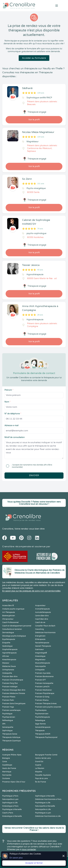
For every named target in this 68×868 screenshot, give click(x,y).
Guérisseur (39, 649)
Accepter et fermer (34, 863)
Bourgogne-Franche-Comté (46, 755)
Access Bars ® (8, 606)
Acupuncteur (40, 606)
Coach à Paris (8, 813)
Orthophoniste (8, 670)
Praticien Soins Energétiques (14, 704)
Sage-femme (40, 724)
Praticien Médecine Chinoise (14, 693)
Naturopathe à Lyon (10, 799)
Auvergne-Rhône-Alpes (12, 755)
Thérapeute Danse (10, 734)
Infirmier (6, 656)
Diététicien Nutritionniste (45, 633)
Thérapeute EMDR (43, 734)
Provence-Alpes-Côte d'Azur (14, 782)
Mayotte (39, 772)
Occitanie (6, 778)
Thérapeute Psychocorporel (46, 737)
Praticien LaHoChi (42, 687)
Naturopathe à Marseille (45, 806)
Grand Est (39, 762)
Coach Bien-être (42, 619)
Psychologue (7, 714)
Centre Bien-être (42, 616)
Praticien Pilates (9, 697)
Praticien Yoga (8, 707)
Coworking (39, 629)
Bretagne (6, 758)
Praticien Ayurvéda (43, 673)
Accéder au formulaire (34, 58)
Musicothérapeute (43, 663)
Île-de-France (41, 782)
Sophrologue (7, 731)
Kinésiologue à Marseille (12, 816)
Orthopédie (40, 670)
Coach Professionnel (10, 622)
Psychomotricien (42, 714)
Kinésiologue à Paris (10, 806)
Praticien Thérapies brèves (46, 704)
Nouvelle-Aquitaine (43, 775)
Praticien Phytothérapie (45, 693)
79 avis (40, 229)
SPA (4, 724)
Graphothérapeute (10, 649)
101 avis (41, 184)
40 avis (40, 270)
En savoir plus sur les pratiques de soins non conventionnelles (31, 591)
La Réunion (40, 768)
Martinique (7, 772)
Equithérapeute (9, 639)
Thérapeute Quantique (11, 741)
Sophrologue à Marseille (45, 796)
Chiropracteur (8, 619)
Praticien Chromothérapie (13, 680)
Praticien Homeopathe (44, 683)
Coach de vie (40, 622)
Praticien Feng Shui (10, 683)
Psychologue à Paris (10, 796)
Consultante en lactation (12, 629)
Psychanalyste (41, 710)
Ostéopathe (7, 673)
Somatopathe (8, 727)
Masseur (6, 663)
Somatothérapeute (43, 727)
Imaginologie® (41, 653)
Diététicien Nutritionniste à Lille (48, 816)
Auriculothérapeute (43, 612)
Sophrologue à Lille (10, 803)
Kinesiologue (40, 656)
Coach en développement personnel (17, 626)
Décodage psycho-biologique (14, 636)
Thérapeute (40, 731)
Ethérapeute (40, 639)
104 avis (41, 137)
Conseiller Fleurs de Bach (45, 626)
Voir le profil (34, 120)
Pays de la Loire (41, 778)
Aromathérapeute (42, 609)
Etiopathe (6, 643)
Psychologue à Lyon (43, 813)
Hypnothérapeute (9, 653)
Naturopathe (40, 666)
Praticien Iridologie (10, 687)
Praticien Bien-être (10, 676)
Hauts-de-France (9, 768)
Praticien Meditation (43, 690)
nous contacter (29, 849)
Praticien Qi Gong (42, 697)
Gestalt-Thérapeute (43, 646)
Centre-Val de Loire (43, 758)
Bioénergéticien (9, 616)
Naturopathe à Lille (43, 809)
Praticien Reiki (8, 700)
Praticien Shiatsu (42, 700)
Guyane (38, 765)
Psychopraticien (9, 717)
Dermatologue (8, 633)
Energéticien (40, 636)
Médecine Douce (9, 666)
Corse (5, 762)
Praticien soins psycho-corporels (48, 707)
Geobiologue (7, 646)
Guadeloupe (7, 765)
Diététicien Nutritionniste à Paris (48, 799)
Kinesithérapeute (9, 660)
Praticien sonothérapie (11, 710)
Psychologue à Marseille (12, 809)
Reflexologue (8, 720)
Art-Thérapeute (9, 612)
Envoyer (34, 475)
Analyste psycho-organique (13, 609)
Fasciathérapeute (42, 643)
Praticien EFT (40, 680)
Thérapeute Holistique (11, 737)
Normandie (7, 775)
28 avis (40, 315)
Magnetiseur (40, 660)
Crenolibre (8, 529)
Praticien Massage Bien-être (14, 690)
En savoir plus (16, 858)
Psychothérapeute (42, 717)
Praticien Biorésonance (44, 676)
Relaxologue (40, 720)
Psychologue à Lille (43, 803)
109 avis (41, 93)
